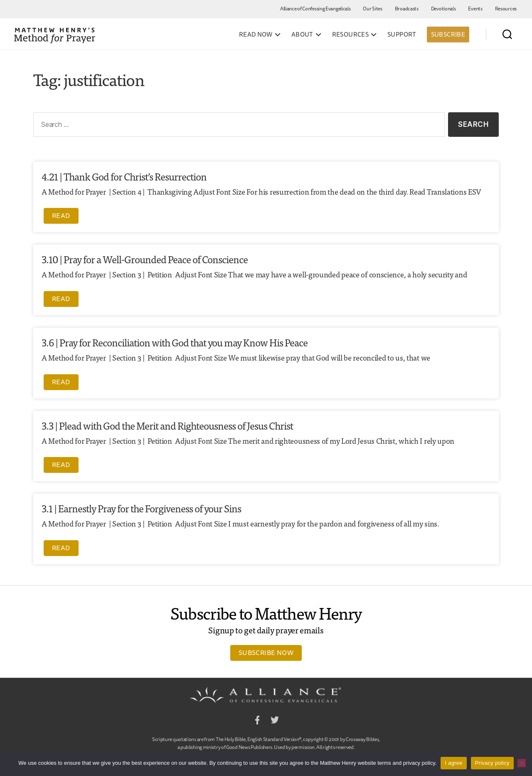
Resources (506, 9)
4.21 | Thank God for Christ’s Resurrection (124, 176)
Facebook (257, 721)
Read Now (256, 35)
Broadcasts (407, 9)
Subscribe (448, 34)
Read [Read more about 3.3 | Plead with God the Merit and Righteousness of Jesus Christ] (61, 465)
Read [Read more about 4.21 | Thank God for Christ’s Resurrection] (61, 215)
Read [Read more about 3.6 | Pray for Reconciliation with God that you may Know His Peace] (61, 382)
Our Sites (372, 9)
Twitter (275, 721)
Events (475, 9)
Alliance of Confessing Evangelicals (315, 9)
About (302, 35)
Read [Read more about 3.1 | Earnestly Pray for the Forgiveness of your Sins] (61, 548)
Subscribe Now (266, 652)
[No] (522, 763)
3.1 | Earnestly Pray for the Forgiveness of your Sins (141, 508)
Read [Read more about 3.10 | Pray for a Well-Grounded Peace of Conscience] (61, 299)
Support (402, 35)
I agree (453, 763)
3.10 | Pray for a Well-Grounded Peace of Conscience (145, 259)
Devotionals (443, 9)
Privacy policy (492, 763)
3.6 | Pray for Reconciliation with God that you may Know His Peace (175, 342)
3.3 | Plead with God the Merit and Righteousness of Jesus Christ (167, 425)
